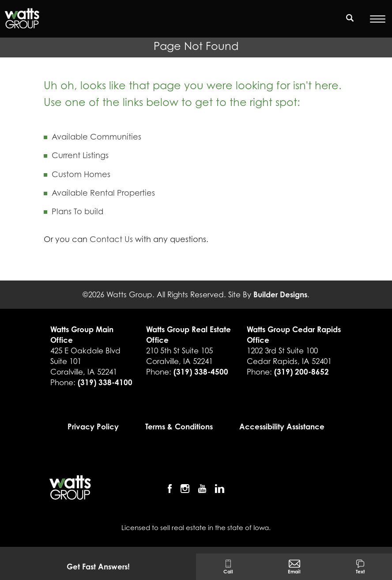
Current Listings (80, 155)
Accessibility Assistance (282, 426)
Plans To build (77, 211)
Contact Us (111, 239)
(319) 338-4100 (105, 382)
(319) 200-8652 (302, 372)
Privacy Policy (93, 426)
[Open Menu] (378, 19)
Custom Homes (81, 174)
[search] (350, 18)
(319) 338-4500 (201, 372)
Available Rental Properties (103, 193)
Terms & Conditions (179, 426)
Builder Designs (280, 294)
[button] (350, 23)
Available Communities (96, 137)
